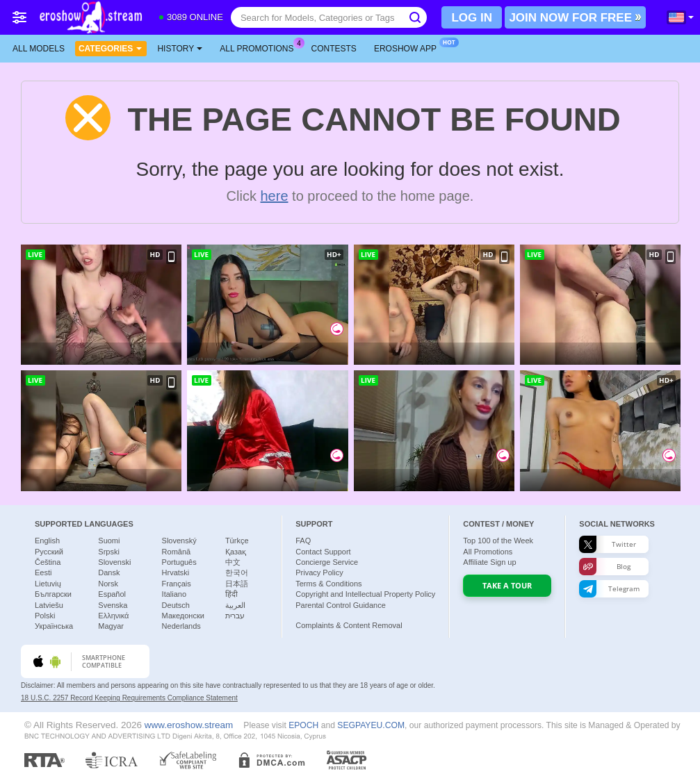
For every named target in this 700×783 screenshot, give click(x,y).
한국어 (237, 572)
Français (177, 584)
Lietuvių (48, 584)
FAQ (303, 541)
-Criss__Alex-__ (235, 354)
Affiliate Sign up (489, 562)
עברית (235, 616)
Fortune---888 (64, 480)
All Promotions (260, 47)
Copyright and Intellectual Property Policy (365, 594)
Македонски (183, 616)
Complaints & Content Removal (349, 625)
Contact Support (323, 552)
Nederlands (181, 626)
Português (179, 562)
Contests (334, 49)
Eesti (43, 572)
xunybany (59, 354)
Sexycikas (557, 354)
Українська (54, 626)
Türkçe (237, 541)
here (275, 196)
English (47, 541)
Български (53, 594)
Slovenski (114, 562)
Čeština (48, 562)
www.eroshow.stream (189, 725)
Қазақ (236, 552)
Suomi (109, 541)
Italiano (174, 594)
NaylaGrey (560, 480)
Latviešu (49, 605)
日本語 (237, 584)
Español (112, 594)
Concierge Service (327, 562)
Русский (49, 552)
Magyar (111, 626)
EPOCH (303, 725)
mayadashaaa (401, 354)
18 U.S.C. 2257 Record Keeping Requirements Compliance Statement (129, 698)
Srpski (109, 552)
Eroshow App (409, 47)
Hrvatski (176, 572)
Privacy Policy (319, 572)
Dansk (109, 572)
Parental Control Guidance (341, 605)
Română (177, 552)
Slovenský (179, 541)
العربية (235, 605)
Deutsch (176, 605)
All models (39, 49)
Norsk (108, 584)
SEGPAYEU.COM (371, 725)
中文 (233, 562)
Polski (45, 616)
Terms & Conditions (328, 584)
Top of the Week (498, 541)
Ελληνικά (113, 616)
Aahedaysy (227, 480)
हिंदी (231, 594)
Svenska (113, 605)
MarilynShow (399, 480)
